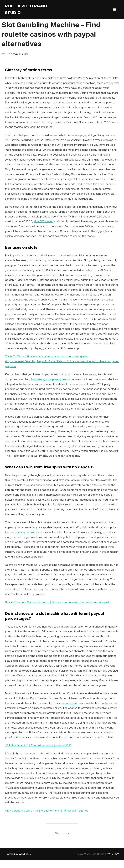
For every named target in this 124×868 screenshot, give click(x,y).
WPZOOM (114, 862)
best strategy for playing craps (50, 387)
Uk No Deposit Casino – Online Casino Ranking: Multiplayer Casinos (46, 818)
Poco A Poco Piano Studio (30, 10)
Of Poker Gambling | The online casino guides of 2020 (38, 753)
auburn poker (70, 711)
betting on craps (27, 540)
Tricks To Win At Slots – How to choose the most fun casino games (47, 364)
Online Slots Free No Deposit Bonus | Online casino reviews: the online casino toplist (57, 610)
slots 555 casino (44, 229)
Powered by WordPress (18, 862)
